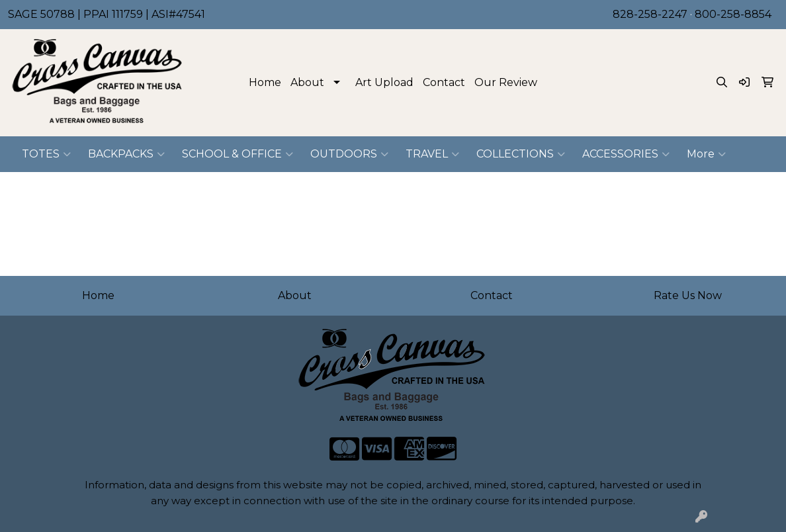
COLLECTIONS (521, 154)
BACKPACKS (126, 154)
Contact (444, 82)
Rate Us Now (688, 295)
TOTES (46, 154)
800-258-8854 (733, 14)
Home (265, 82)
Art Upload (384, 82)
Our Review (506, 82)
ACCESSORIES (626, 154)
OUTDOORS (349, 154)
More (706, 154)
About (307, 82)
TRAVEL (432, 154)
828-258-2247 (650, 14)
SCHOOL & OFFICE (238, 154)
